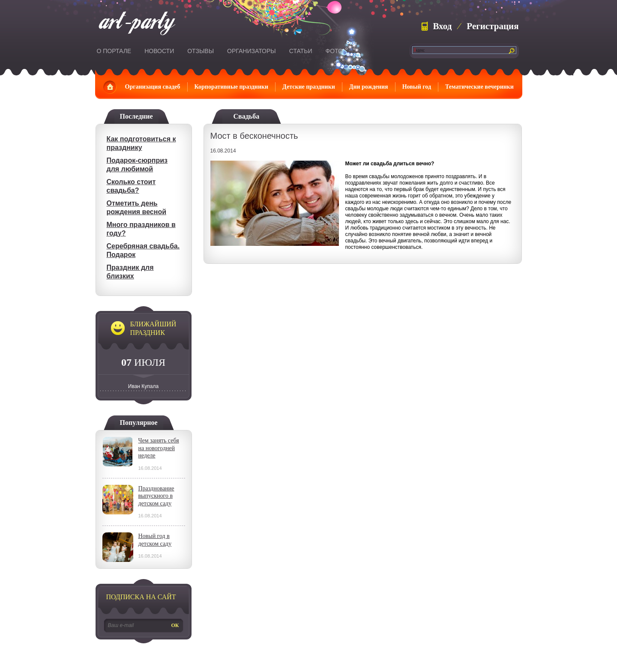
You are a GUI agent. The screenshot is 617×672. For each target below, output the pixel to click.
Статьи (301, 51)
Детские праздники (309, 87)
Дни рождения (369, 87)
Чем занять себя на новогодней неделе (159, 448)
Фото (334, 51)
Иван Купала (143, 386)
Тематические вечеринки (479, 87)
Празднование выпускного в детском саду (156, 496)
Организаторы (252, 51)
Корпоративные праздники (232, 87)
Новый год (417, 87)
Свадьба (247, 116)
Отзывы (201, 51)
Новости (159, 51)
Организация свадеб (153, 87)
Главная (110, 87)
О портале (114, 51)
